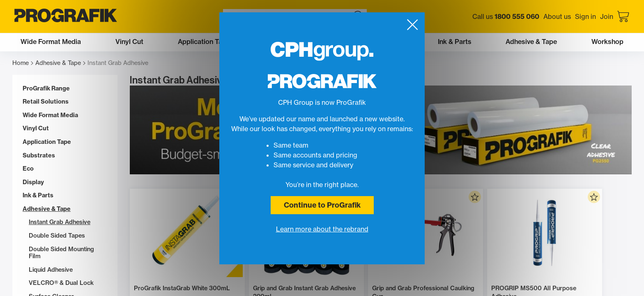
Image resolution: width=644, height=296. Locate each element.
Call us (506, 16)
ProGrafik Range (46, 89)
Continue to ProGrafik (322, 205)
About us (557, 16)
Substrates (39, 156)
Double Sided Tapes (57, 236)
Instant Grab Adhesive (60, 222)
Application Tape (47, 142)
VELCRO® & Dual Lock (61, 283)
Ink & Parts (38, 195)
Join (607, 16)
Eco (28, 169)
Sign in (585, 16)
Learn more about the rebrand (322, 229)
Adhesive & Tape (60, 63)
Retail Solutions (46, 102)
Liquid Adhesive (51, 270)
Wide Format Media (50, 115)
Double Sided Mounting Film (61, 253)
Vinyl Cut (36, 128)
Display (33, 182)
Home (23, 63)
